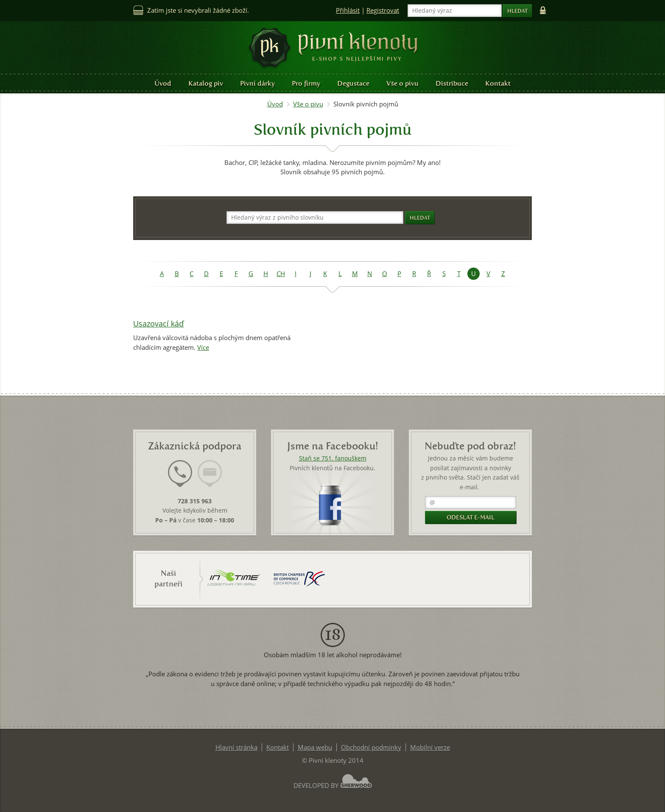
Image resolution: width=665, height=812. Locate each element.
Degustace (353, 83)
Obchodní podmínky (371, 747)
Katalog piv (206, 83)
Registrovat (383, 10)
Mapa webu (315, 747)
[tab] (180, 479)
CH (281, 274)
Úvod (163, 83)
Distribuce (452, 83)
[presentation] (180, 474)
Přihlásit (348, 10)
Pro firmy (306, 83)
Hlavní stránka (236, 747)
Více (203, 347)
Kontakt (498, 83)
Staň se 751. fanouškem (333, 458)
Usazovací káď (158, 324)
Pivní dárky (257, 83)
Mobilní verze (430, 747)
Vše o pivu (402, 83)
